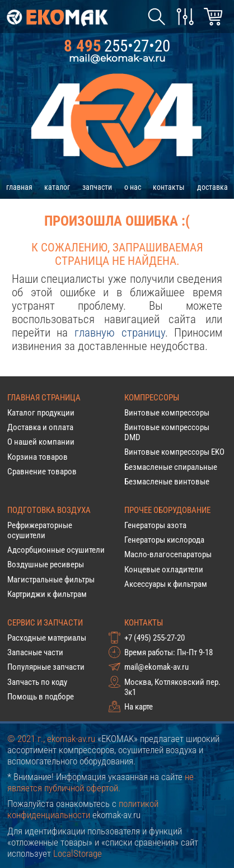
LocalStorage (78, 853)
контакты (169, 187)
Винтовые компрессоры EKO (174, 452)
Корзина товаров (38, 457)
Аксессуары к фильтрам (166, 584)
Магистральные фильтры (51, 580)
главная (19, 187)
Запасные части (35, 652)
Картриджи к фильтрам (47, 594)
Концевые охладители (164, 570)
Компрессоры (152, 398)
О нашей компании (41, 442)
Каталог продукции (41, 413)
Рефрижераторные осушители (40, 530)
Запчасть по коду (37, 682)
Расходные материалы (47, 638)
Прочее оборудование (167, 510)
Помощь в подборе (41, 697)
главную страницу (120, 333)
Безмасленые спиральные (171, 467)
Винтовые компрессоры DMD (167, 432)
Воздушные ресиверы (46, 564)
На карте (139, 706)
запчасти (97, 187)
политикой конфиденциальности (83, 809)
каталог (57, 187)
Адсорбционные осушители (56, 550)
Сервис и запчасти (45, 623)
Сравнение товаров (42, 472)
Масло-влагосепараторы (168, 554)
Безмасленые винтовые (167, 482)
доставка (212, 187)
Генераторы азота (155, 525)
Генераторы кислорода (164, 540)
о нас (133, 187)
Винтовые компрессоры (167, 413)
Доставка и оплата (40, 427)
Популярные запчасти (46, 667)
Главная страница (44, 398)
